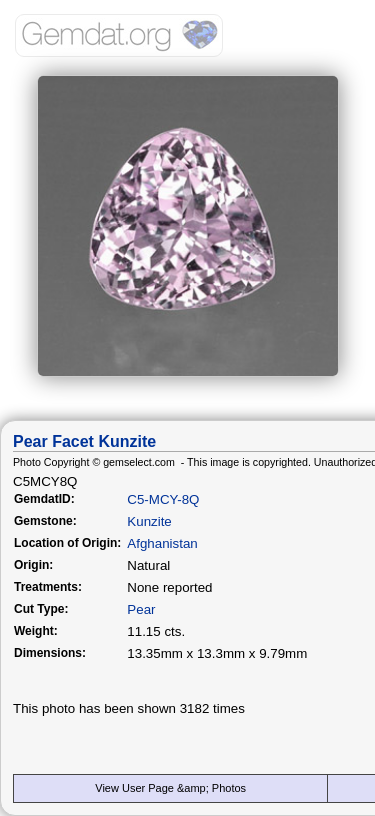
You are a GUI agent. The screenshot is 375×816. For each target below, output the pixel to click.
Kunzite (149, 521)
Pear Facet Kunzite (84, 441)
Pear (141, 609)
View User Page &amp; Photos (170, 788)
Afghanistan (162, 543)
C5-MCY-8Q (163, 499)
